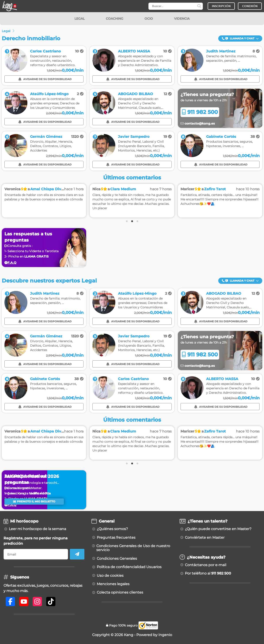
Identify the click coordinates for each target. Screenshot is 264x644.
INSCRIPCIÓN (221, 6)
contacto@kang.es (198, 123)
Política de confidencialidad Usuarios (129, 567)
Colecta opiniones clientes (120, 592)
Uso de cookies (110, 576)
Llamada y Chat (240, 38)
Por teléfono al (208, 573)
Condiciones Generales (117, 559)
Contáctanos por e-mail (206, 565)
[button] (240, 38)
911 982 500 (200, 112)
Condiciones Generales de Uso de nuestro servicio (133, 548)
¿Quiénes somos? (112, 529)
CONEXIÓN (250, 6)
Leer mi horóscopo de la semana (37, 529)
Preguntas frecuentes (116, 538)
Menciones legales (113, 584)
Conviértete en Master (205, 538)
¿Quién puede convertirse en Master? (218, 529)
